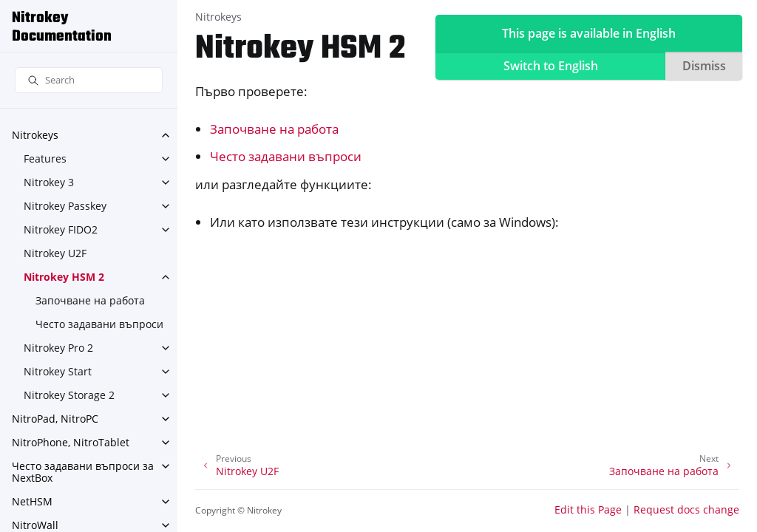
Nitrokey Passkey (65, 206)
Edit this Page (588, 509)
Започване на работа (90, 300)
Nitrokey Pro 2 (58, 348)
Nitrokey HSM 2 (64, 277)
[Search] (89, 80)
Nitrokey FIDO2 (61, 229)
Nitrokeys (35, 135)
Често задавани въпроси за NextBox (83, 472)
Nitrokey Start (58, 371)
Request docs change (686, 509)
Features (45, 158)
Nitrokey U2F (55, 253)
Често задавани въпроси (99, 324)
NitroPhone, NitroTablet (71, 442)
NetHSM (32, 501)
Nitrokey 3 (49, 182)
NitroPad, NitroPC (55, 419)
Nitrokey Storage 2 (69, 395)
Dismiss (704, 66)
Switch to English (551, 66)
